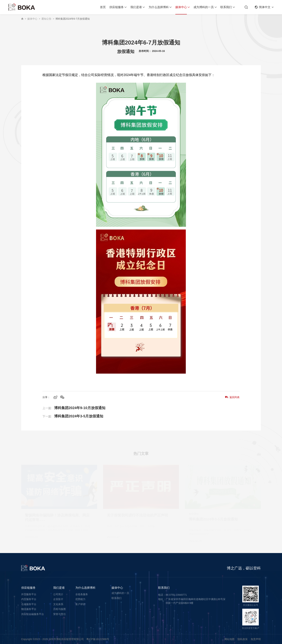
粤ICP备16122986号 (98, 639)
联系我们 (226, 7)
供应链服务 (117, 7)
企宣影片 (58, 599)
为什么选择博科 (159, 7)
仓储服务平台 (29, 604)
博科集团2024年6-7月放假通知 (73, 19)
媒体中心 (181, 7)
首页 (103, 7)
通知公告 (46, 19)
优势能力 (80, 599)
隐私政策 (243, 639)
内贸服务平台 (29, 599)
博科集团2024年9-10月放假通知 (74, 411)
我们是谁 (136, 7)
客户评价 (80, 604)
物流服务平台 (29, 609)
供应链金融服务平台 (33, 614)
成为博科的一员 (204, 7)
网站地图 (229, 639)
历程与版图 (60, 609)
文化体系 (58, 604)
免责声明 (256, 639)
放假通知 (126, 53)
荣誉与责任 (60, 614)
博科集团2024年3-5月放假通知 (73, 419)
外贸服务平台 (29, 594)
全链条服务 (82, 594)
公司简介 (58, 594)
